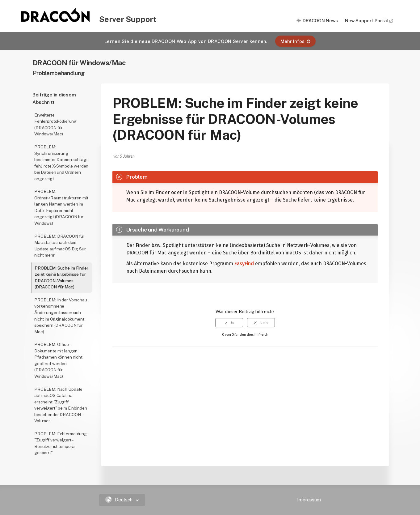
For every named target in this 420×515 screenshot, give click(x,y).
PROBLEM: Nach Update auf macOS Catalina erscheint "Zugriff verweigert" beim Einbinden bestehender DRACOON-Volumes (61, 405)
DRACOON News (320, 21)
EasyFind (244, 264)
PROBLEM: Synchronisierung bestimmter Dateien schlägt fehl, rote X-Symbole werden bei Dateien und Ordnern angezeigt (61, 163)
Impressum (309, 500)
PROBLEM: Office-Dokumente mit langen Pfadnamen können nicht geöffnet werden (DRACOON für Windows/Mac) (58, 360)
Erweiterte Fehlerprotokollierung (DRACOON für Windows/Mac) (55, 125)
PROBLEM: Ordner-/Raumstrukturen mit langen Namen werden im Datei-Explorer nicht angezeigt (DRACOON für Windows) (61, 207)
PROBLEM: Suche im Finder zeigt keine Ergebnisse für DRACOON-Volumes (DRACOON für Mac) (61, 278)
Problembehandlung (59, 73)
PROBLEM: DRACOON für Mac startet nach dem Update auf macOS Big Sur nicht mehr (60, 246)
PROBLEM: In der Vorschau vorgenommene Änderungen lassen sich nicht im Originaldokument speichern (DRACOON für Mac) (61, 316)
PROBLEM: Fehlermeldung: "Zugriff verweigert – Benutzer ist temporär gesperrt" (61, 443)
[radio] (229, 323)
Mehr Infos (295, 41)
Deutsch (120, 500)
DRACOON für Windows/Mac (79, 63)
